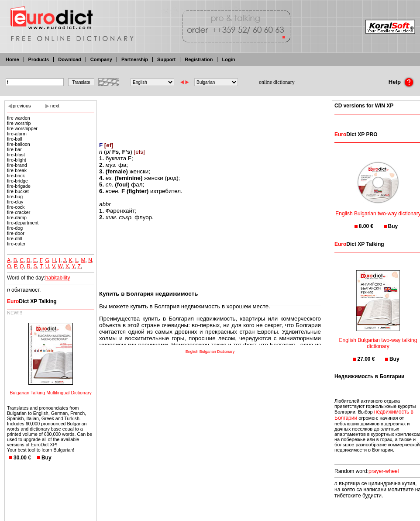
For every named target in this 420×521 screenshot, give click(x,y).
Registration (199, 59)
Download (70, 59)
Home (12, 59)
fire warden (19, 118)
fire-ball (15, 139)
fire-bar (14, 149)
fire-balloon (19, 144)
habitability (58, 278)
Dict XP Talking (32, 301)
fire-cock (16, 207)
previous (22, 106)
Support (166, 59)
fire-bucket (18, 191)
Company (101, 59)
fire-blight (17, 160)
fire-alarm (17, 134)
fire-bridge (17, 181)
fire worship (19, 123)
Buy (46, 458)
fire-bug (15, 197)
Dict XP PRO (356, 135)
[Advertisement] (210, 116)
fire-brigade (19, 186)
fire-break (17, 170)
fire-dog (15, 228)
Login (228, 59)
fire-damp (17, 217)
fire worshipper (22, 128)
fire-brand (17, 165)
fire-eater (16, 244)
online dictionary (277, 82)
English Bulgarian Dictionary (210, 352)
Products (39, 59)
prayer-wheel (384, 471)
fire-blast (16, 155)
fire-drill (15, 238)
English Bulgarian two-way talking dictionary (378, 338)
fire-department (23, 223)
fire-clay (15, 202)
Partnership (135, 59)
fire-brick (16, 176)
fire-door (16, 233)
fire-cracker (19, 212)
